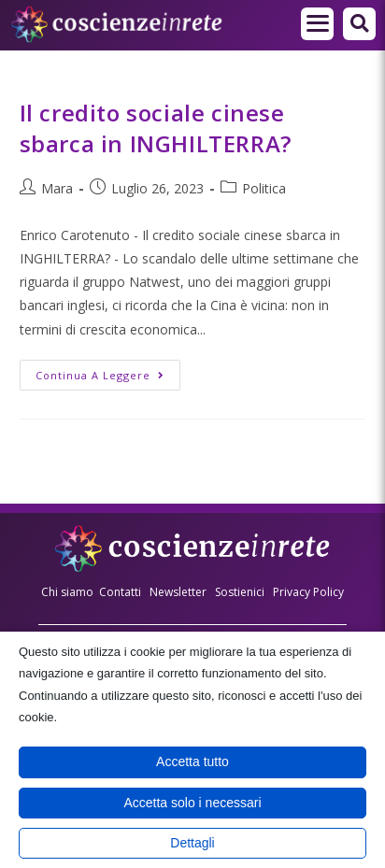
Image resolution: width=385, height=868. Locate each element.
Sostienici (241, 592)
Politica (264, 188)
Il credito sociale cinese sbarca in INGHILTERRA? (156, 128)
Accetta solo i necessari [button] (192, 803)
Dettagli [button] (192, 843)
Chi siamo (67, 592)
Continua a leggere (108, 371)
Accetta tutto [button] (192, 761)
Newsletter (178, 592)
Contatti (120, 592)
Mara (57, 188)
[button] (359, 24)
